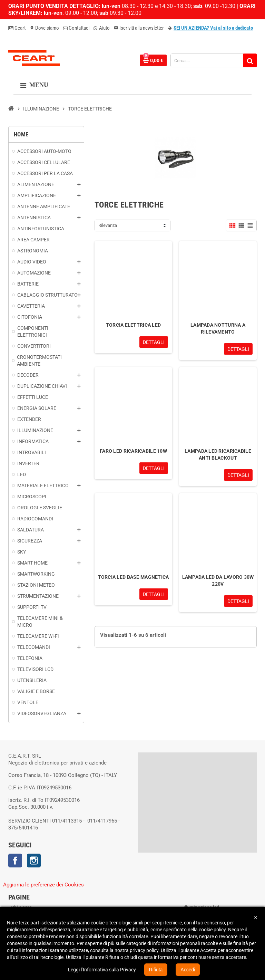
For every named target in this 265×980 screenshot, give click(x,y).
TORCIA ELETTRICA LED (134, 325)
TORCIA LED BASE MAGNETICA (134, 577)
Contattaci (76, 28)
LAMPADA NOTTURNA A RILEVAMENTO (218, 328)
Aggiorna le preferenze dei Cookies (43, 885)
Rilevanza (108, 225)
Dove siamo (44, 28)
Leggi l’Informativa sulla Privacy (102, 970)
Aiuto (102, 28)
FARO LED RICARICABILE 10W (133, 451)
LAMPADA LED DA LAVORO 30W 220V (218, 580)
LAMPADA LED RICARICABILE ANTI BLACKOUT (218, 454)
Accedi (188, 970)
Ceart (17, 28)
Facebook (15, 861)
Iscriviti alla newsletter (139, 28)
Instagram (34, 861)
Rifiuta (156, 970)
